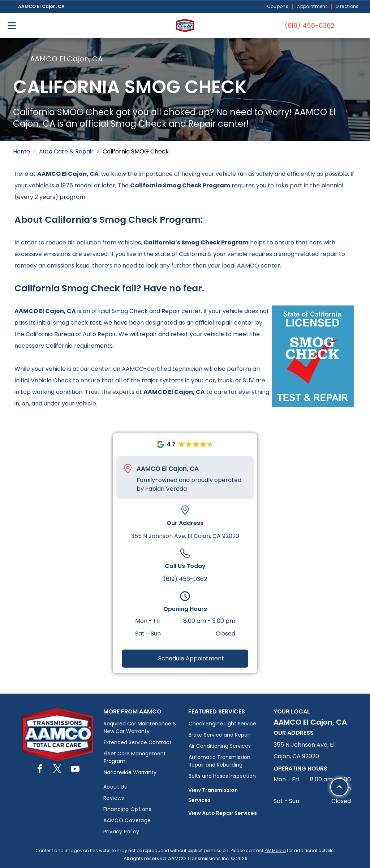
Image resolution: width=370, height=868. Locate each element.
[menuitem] (279, 7)
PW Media (275, 850)
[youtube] (75, 770)
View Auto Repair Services (223, 813)
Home (21, 151)
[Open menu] (12, 26)
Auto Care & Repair (66, 151)
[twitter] (57, 770)
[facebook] (40, 770)
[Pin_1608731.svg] (128, 469)
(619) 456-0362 (185, 579)
